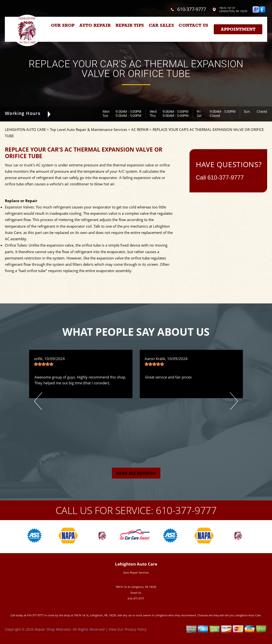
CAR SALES (161, 25)
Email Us (136, 593)
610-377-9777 (191, 9)
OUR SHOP (63, 25)
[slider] (44, 364)
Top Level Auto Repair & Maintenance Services (89, 129)
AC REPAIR (140, 129)
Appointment (238, 29)
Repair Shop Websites (53, 629)
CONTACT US (193, 25)
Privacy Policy (136, 629)
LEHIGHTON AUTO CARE (25, 129)
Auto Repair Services (136, 572)
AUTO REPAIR (95, 25)
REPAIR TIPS (130, 25)
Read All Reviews (136, 473)
